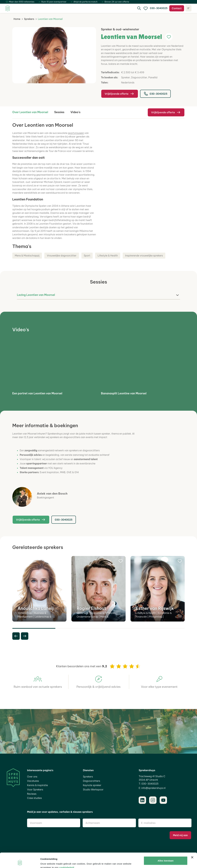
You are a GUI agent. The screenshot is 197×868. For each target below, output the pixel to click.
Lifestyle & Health (108, 256)
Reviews (32, 794)
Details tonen (48, 862)
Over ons (32, 777)
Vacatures (33, 781)
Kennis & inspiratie (37, 785)
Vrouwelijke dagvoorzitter (62, 256)
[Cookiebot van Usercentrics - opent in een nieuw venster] (20, 862)
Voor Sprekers (35, 789)
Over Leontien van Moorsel (30, 112)
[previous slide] (16, 636)
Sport (87, 256)
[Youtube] (163, 800)
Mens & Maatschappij (27, 256)
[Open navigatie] (188, 8)
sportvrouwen (76, 133)
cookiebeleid (67, 853)
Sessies (59, 112)
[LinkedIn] (142, 800)
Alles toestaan (166, 847)
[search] (139, 8)
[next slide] (25, 636)
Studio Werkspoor (93, 789)
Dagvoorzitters (92, 781)
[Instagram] (153, 800)
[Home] (8, 8)
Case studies (34, 798)
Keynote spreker (92, 785)
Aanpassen (166, 857)
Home (17, 19)
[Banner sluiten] (192, 843)
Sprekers (29, 19)
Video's (75, 112)
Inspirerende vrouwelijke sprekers (144, 256)
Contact (177, 8)
